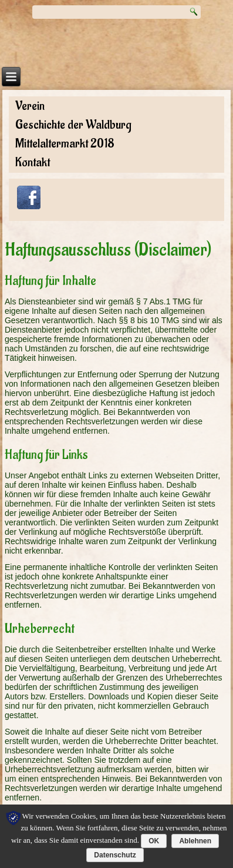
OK (154, 841)
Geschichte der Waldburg (73, 125)
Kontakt (33, 162)
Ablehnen (195, 841)
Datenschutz (115, 855)
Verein (30, 106)
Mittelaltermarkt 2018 (65, 144)
